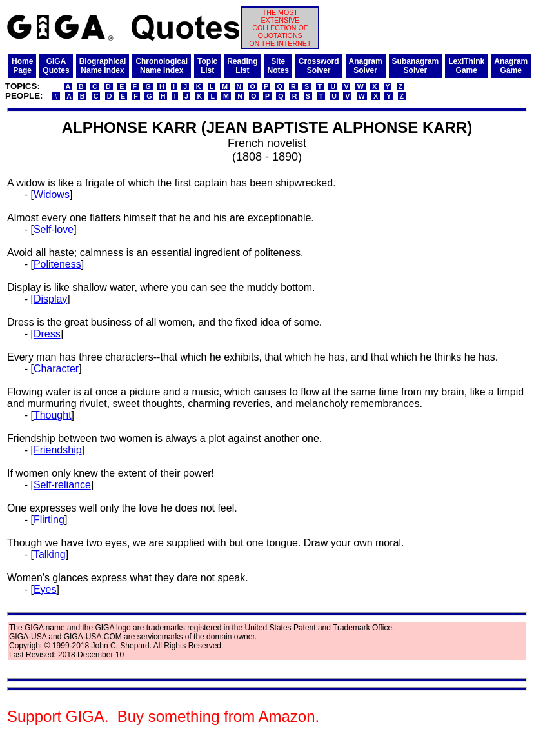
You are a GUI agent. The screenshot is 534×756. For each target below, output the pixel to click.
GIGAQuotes (56, 66)
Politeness (57, 264)
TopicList (207, 66)
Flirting (49, 520)
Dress (47, 334)
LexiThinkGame (466, 66)
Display (50, 299)
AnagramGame (511, 66)
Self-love (54, 229)
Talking (50, 554)
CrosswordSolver (319, 66)
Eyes (45, 589)
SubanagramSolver (416, 66)
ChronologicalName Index (162, 66)
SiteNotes (278, 66)
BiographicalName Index (103, 66)
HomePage (22, 66)
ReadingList (242, 66)
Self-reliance (62, 485)
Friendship (58, 450)
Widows (52, 194)
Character (56, 369)
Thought (53, 415)
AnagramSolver (366, 66)
